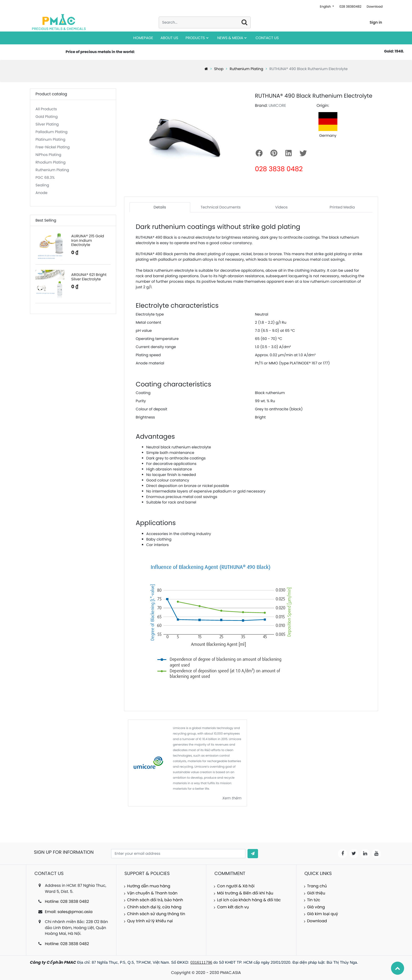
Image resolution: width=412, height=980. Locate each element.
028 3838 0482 (279, 169)
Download (375, 7)
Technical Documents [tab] (221, 207)
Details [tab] (160, 207)
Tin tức (314, 900)
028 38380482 (350, 7)
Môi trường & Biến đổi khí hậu (245, 893)
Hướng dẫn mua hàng (149, 886)
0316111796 (201, 963)
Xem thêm (232, 798)
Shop (219, 69)
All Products (46, 109)
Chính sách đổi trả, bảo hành (155, 900)
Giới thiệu (316, 893)
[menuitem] (143, 38)
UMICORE (277, 106)
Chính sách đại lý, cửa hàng (154, 907)
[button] (253, 854)
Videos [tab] (281, 207)
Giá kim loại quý (323, 914)
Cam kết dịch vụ (233, 907)
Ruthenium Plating (246, 69)
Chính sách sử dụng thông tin (156, 914)
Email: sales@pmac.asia (69, 912)
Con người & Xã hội (236, 886)
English (326, 7)
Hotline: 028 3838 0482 (67, 902)
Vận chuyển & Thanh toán (152, 893)
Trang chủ (317, 886)
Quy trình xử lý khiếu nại (150, 921)
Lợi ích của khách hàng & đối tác (249, 900)
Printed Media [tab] (342, 207)
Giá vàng (316, 907)
